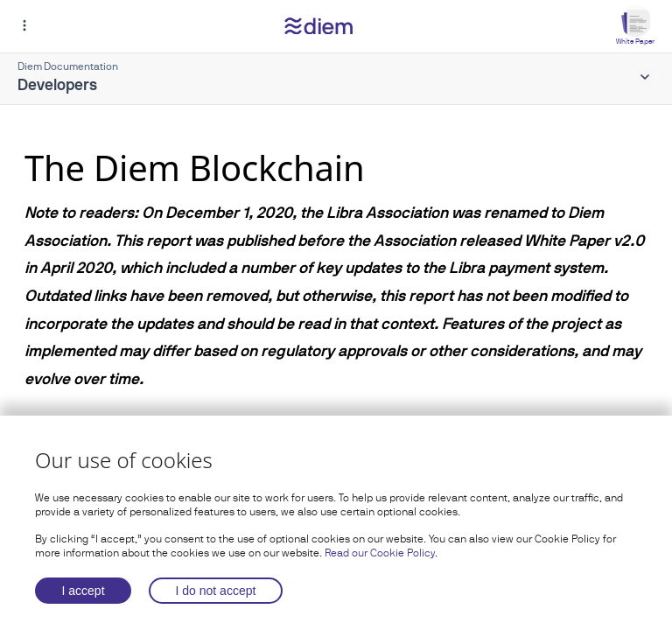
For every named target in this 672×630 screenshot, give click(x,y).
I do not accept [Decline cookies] (216, 591)
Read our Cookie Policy (380, 553)
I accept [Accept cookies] (84, 591)
